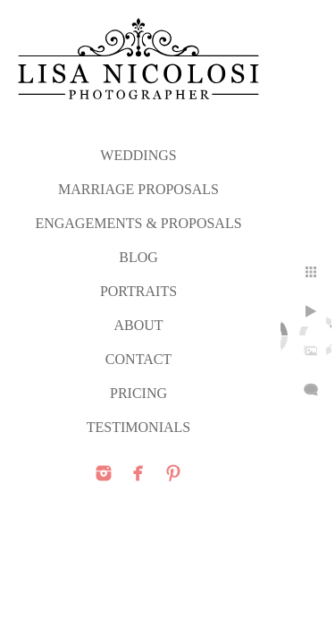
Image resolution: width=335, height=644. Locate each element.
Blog (138, 257)
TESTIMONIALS (138, 427)
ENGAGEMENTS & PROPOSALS (138, 223)
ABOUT (138, 325)
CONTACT (138, 359)
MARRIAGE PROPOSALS (138, 189)
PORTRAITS (138, 291)
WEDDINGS (138, 155)
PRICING (138, 393)
